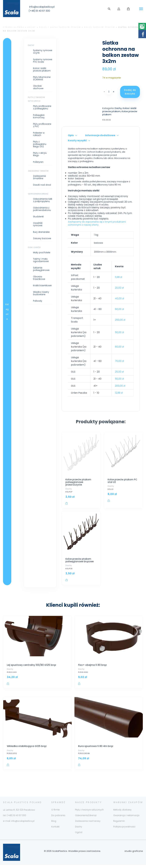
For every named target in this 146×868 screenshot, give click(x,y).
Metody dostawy (122, 813)
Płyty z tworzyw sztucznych (89, 813)
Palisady (38, 301)
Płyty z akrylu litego (40, 154)
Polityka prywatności (124, 830)
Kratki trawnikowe (42, 285)
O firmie (55, 813)
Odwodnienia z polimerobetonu (42, 209)
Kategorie (7, 312)
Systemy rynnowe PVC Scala (43, 61)
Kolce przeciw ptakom (100, 27)
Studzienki (38, 217)
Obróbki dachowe (38, 87)
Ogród (79, 835)
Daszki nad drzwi (42, 185)
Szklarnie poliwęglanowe (41, 269)
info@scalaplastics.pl (42, 7)
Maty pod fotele (42, 252)
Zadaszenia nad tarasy (88, 824)
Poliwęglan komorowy (39, 116)
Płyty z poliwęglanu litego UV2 (40, 144)
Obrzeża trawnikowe (39, 278)
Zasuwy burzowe (42, 238)
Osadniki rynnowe (38, 224)
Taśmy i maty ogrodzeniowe (41, 260)
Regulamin (119, 824)
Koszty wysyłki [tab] (77, 140)
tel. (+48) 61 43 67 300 (15, 818)
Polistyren (38, 162)
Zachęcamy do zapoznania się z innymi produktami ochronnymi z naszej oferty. (97, 223)
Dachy (32, 27)
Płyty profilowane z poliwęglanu (42, 107)
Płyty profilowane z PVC (42, 125)
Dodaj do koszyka (130, 92)
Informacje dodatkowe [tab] (100, 135)
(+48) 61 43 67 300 (39, 11)
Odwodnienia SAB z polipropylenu (43, 200)
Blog (54, 824)
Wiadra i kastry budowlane (41, 293)
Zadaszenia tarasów (38, 171)
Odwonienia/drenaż (86, 818)
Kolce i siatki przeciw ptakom (60, 27)
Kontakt (55, 830)
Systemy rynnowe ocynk (43, 52)
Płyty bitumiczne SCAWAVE (42, 78)
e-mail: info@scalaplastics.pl (19, 824)
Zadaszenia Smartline (39, 177)
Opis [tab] (71, 135)
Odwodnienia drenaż (38, 194)
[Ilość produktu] (109, 92)
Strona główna (14, 27)
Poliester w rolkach (39, 134)
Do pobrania (58, 818)
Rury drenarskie (41, 232)
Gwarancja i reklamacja (126, 818)
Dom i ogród (34, 247)
